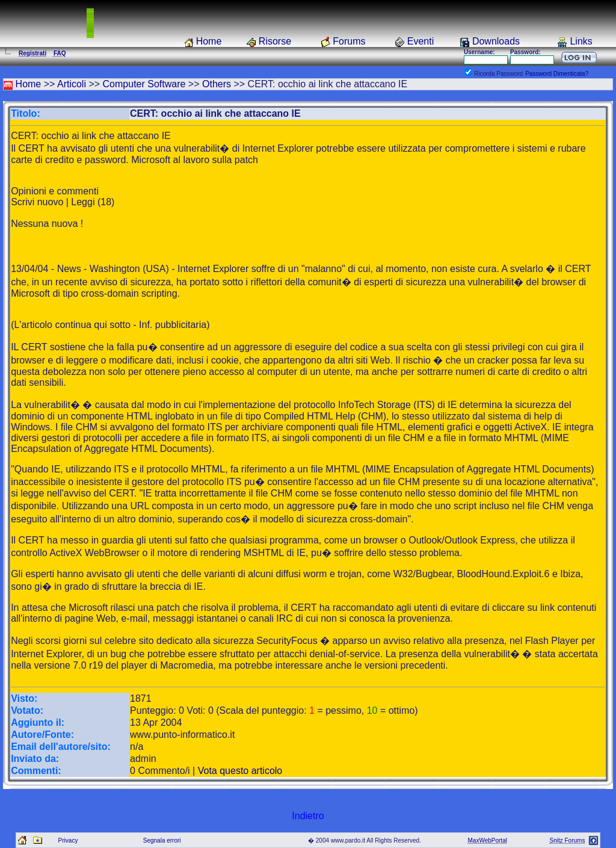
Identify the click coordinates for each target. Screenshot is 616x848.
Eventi (420, 41)
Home (209, 41)
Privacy (68, 840)
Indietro (308, 816)
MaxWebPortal (488, 840)
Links (581, 41)
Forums (349, 41)
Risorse (275, 41)
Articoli (72, 84)
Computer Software (144, 84)
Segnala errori (162, 840)
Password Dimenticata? (557, 74)
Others (217, 84)
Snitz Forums (567, 840)
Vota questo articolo (240, 771)
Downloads (496, 41)
